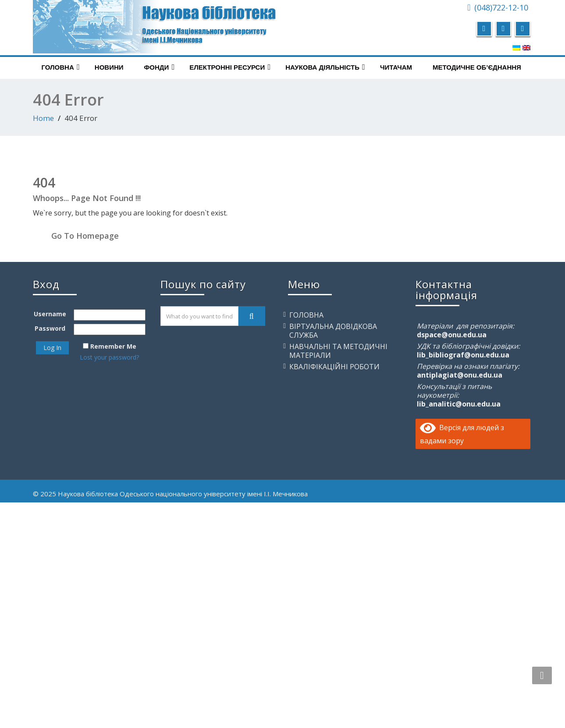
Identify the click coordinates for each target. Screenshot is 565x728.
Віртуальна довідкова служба (333, 331)
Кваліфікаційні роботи (334, 367)
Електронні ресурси (230, 67)
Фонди (160, 67)
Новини (109, 67)
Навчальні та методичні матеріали (338, 351)
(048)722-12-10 (501, 7)
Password (50, 328)
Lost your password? (109, 357)
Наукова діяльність (325, 67)
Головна (61, 67)
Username (50, 314)
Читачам (396, 67)
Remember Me (113, 346)
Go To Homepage (85, 236)
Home (43, 118)
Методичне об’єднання (477, 67)
